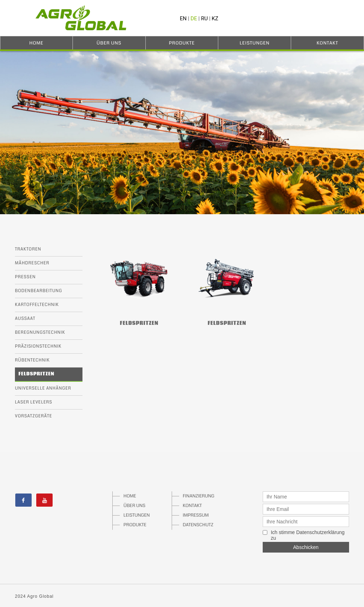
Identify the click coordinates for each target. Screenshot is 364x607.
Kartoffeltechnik (37, 305)
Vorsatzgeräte (33, 416)
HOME (130, 496)
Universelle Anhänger (43, 388)
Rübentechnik (32, 360)
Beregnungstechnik (40, 332)
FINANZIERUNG (196, 496)
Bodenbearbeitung (39, 291)
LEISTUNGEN (136, 515)
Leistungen (255, 43)
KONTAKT (192, 506)
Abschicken (306, 547)
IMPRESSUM (196, 515)
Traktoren (28, 249)
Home (37, 43)
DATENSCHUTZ (196, 525)
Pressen (25, 277)
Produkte (182, 43)
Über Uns (109, 43)
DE (194, 19)
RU (205, 19)
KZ (215, 19)
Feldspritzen (36, 374)
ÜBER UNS (134, 506)
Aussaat (25, 319)
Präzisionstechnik (38, 346)
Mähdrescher (32, 263)
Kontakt (328, 43)
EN (183, 19)
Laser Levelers (34, 402)
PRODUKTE (135, 525)
